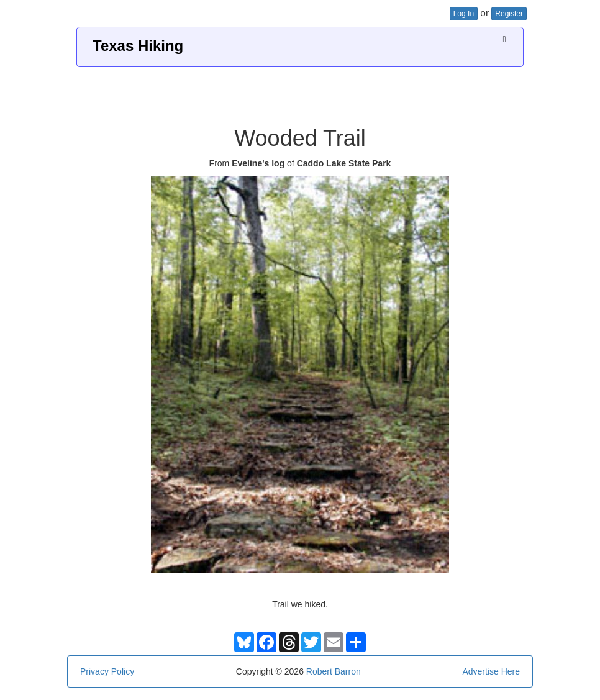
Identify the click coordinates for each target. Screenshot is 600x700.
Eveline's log (258, 163)
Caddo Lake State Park (344, 163)
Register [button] (509, 14)
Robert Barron (334, 671)
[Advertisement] (300, 92)
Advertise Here (491, 671)
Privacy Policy (107, 671)
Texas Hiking (138, 46)
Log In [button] (464, 14)
